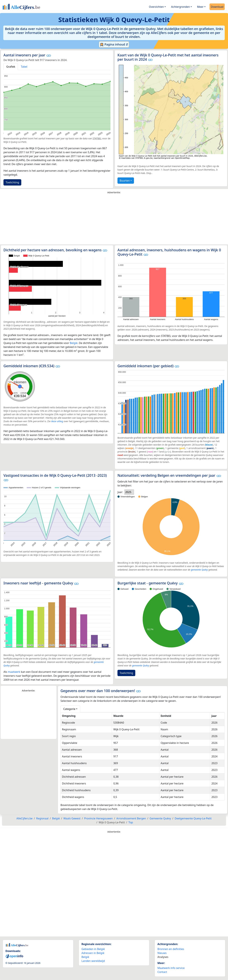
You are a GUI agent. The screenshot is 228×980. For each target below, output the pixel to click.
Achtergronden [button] (180, 7)
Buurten (125, 181)
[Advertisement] (114, 220)
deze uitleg (57, 421)
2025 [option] (128, 492)
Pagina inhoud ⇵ (114, 45)
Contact (162, 972)
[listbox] (129, 492)
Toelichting (12, 182)
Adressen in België (93, 953)
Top (131, 822)
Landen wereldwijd (93, 961)
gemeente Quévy (199, 570)
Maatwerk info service (171, 968)
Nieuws (162, 953)
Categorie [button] (69, 709)
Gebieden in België (93, 949)
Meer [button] (200, 7)
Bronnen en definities (171, 949)
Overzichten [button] (156, 7)
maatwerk (14, 672)
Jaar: (120, 492)
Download (217, 7)
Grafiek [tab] (11, 67)
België (74, 343)
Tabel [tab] (24, 67)
